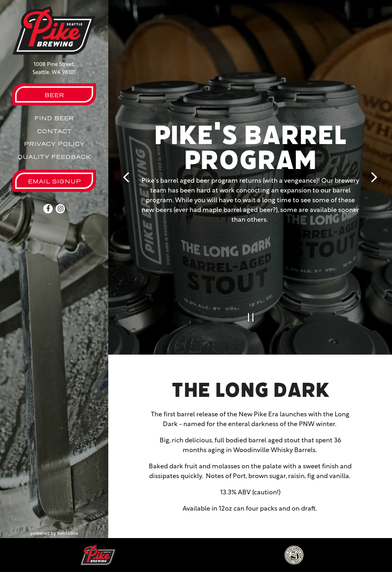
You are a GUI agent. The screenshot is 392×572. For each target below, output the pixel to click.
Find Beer (54, 118)
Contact (54, 131)
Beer (54, 95)
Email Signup (54, 181)
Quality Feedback (54, 157)
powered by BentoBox (69, 533)
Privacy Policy (54, 144)
